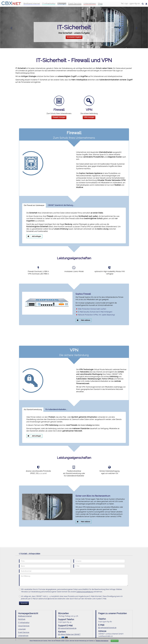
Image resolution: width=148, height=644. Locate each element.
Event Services (75, 4)
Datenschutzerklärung (85, 592)
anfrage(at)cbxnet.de (108, 628)
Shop (100, 4)
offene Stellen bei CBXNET (70, 634)
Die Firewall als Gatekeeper (34, 205)
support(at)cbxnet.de (68, 628)
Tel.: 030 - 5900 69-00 (130, 4)
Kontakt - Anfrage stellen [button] (29, 554)
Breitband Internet (32, 4)
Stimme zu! (115, 641)
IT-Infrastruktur (49, 4)
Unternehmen (90, 4)
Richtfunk (22, 619)
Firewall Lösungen (59, 117)
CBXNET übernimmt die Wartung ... (61, 205)
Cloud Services (24, 626)
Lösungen (62, 4)
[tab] (74, 554)
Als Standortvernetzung (33, 410)
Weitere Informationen (102, 641)
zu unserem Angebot (74, 37)
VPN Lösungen (89, 117)
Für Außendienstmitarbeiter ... (56, 409)
